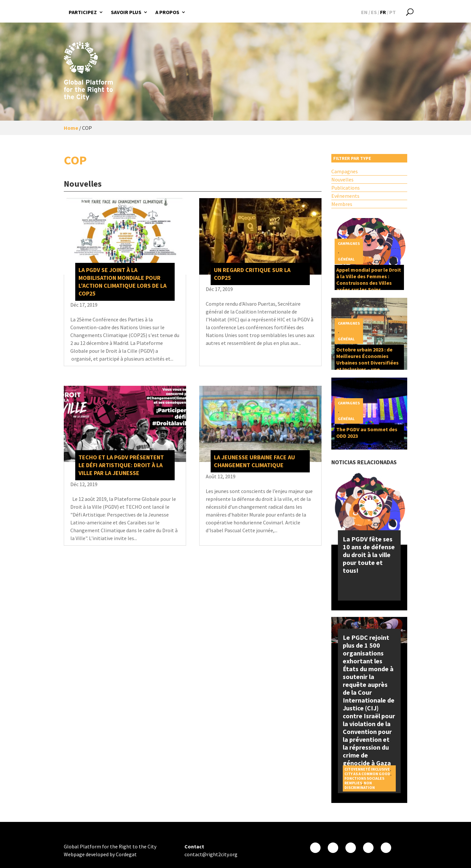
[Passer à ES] (374, 12)
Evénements (345, 196)
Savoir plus (126, 12)
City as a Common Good (367, 774)
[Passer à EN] (364, 12)
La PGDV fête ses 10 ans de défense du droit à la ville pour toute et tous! (369, 555)
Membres (342, 204)
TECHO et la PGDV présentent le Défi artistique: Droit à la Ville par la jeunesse (121, 465)
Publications (346, 188)
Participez (83, 12)
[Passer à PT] (392, 12)
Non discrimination (360, 785)
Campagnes (345, 171)
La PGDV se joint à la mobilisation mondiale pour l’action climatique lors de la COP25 (122, 282)
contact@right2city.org (211, 854)
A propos (167, 12)
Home (71, 128)
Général (346, 259)
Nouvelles (342, 179)
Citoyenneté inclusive (367, 769)
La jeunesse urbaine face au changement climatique (254, 461)
